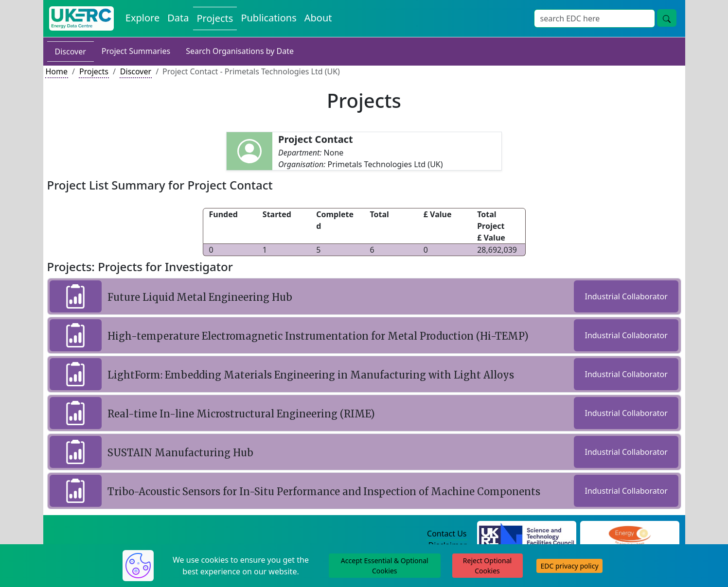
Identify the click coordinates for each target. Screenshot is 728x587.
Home (57, 71)
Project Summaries (136, 51)
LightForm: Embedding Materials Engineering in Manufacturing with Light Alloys (311, 375)
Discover (71, 52)
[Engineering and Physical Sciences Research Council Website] (630, 534)
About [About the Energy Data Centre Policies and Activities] (318, 18)
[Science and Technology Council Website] (526, 534)
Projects (94, 71)
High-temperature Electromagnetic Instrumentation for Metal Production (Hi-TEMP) (318, 336)
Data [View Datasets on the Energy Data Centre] (178, 18)
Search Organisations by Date (240, 51)
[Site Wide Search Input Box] (595, 18)
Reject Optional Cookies (487, 566)
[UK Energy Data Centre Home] (81, 18)
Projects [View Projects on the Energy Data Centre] (215, 18)
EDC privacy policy (569, 566)
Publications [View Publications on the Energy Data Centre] (268, 18)
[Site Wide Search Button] (667, 18)
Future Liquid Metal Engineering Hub (200, 297)
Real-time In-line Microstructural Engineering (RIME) (241, 414)
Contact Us (447, 534)
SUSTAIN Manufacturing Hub (180, 453)
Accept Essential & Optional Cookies (385, 566)
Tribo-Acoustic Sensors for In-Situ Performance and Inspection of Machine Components (324, 492)
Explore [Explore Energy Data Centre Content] (142, 18)
